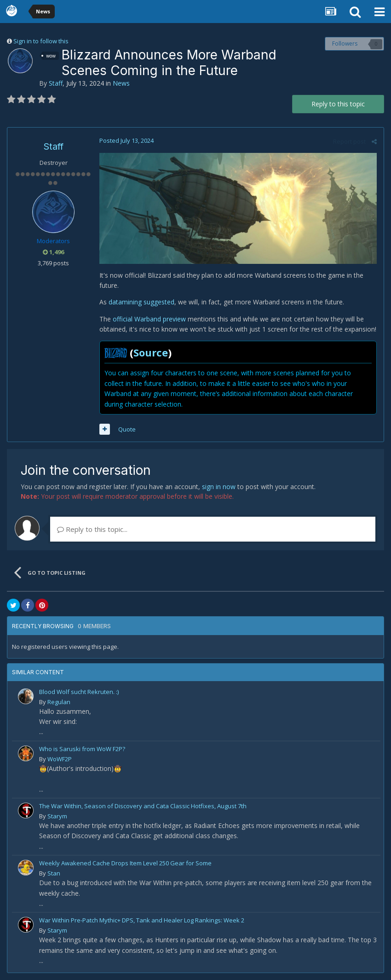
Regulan (59, 702)
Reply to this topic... (92, 529)
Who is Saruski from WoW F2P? (82, 749)
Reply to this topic (338, 104)
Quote (127, 429)
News (121, 83)
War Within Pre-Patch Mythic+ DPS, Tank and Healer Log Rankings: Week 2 (142, 920)
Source (151, 352)
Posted (126, 140)
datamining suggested (141, 302)
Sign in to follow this (41, 41)
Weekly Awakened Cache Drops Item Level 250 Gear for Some (125, 863)
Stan (54, 873)
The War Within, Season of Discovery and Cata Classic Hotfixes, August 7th (143, 806)
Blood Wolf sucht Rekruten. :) (79, 692)
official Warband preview (148, 319)
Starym (57, 816)
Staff (56, 83)
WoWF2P (60, 759)
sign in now (219, 487)
